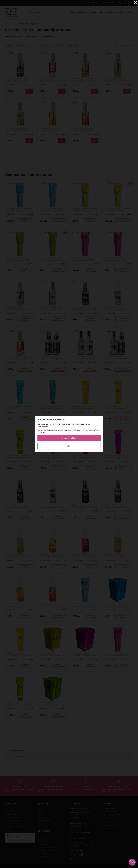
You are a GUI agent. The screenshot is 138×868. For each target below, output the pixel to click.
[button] (132, 862)
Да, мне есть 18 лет (69, 438)
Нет (69, 446)
